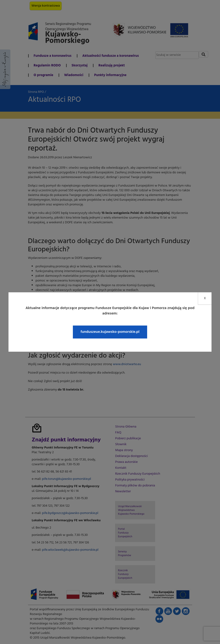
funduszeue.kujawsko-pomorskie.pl (110, 332)
